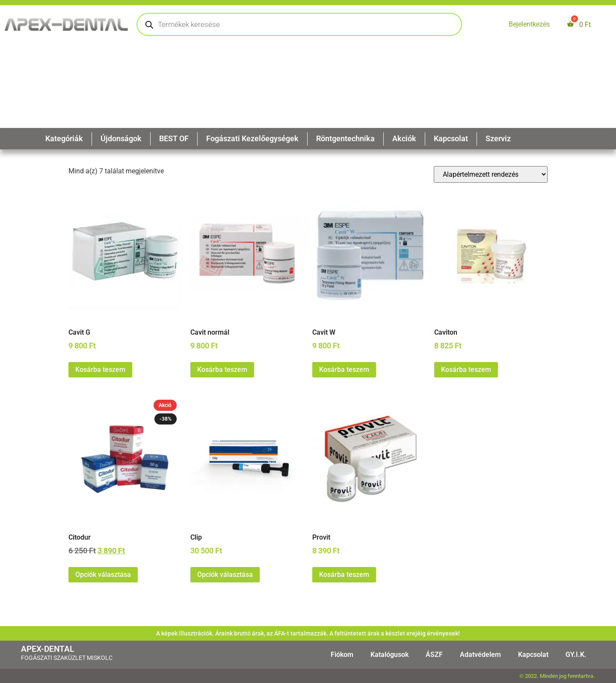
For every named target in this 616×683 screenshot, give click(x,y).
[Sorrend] (491, 174)
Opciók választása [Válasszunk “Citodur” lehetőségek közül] (103, 575)
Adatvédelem (480, 655)
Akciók (404, 138)
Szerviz (498, 138)
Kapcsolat (451, 138)
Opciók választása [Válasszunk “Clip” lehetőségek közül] (225, 575)
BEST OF (174, 138)
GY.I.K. (576, 655)
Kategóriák (64, 138)
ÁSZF (434, 655)
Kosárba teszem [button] (100, 370)
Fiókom (342, 655)
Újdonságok (121, 138)
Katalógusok (389, 655)
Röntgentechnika (345, 138)
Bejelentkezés (529, 24)
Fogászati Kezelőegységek (252, 138)
